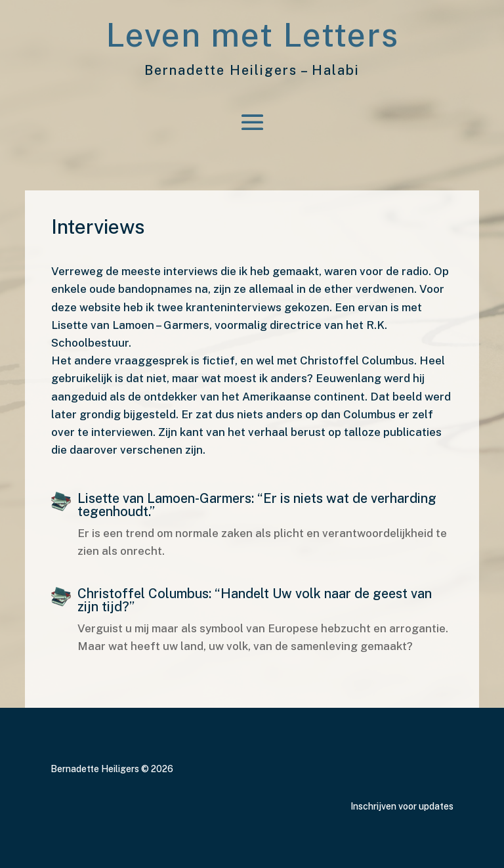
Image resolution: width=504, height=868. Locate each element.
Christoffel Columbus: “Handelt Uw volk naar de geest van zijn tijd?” (255, 600)
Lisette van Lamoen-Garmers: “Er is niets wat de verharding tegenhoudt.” (257, 505)
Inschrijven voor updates (402, 806)
